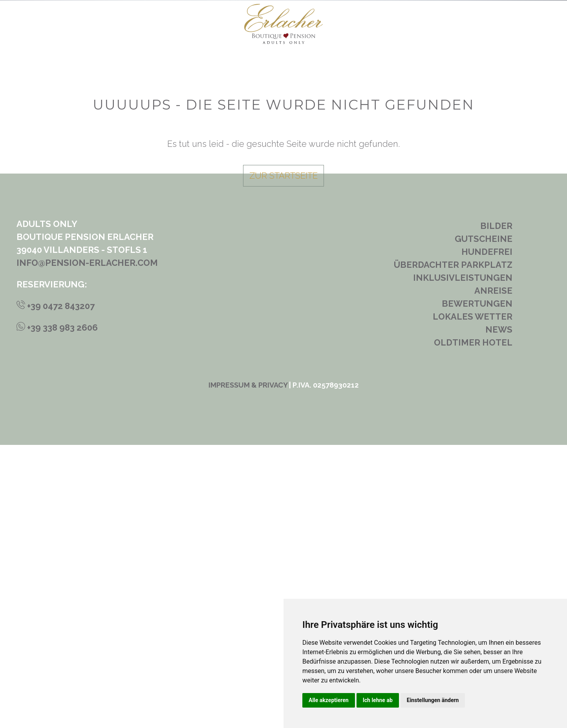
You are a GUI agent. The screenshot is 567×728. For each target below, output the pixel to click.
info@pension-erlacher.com (87, 546)
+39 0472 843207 (56, 589)
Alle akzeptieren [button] (329, 700)
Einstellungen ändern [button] (433, 700)
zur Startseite (283, 459)
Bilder (496, 509)
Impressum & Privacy (248, 668)
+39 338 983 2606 (57, 611)
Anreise (493, 574)
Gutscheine (484, 522)
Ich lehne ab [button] (378, 700)
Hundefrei (487, 535)
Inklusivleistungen (463, 561)
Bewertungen (477, 587)
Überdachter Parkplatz (453, 548)
